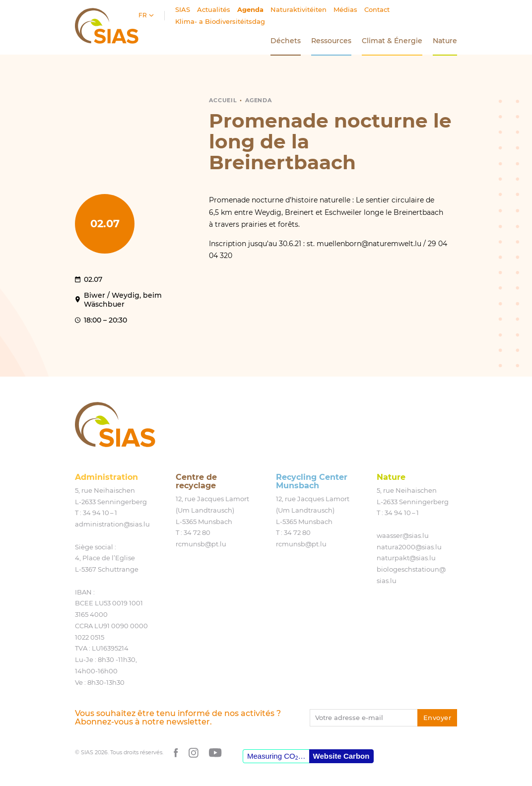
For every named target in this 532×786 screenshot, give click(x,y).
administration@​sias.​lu (112, 524)
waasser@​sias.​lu (403, 535)
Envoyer (437, 718)
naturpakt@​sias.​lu (406, 558)
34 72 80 (197, 532)
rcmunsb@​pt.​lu (201, 544)
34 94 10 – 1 (100, 513)
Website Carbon (341, 756)
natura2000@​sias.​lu (409, 547)
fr (143, 15)
